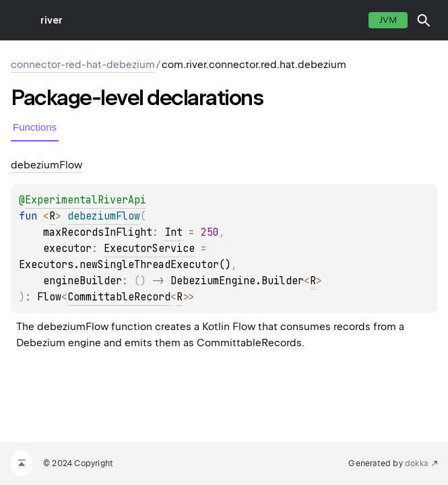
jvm (388, 20)
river (52, 20)
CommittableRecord (119, 297)
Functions (35, 127)
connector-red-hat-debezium (83, 65)
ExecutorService (149, 249)
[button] (424, 20)
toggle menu (20, 20)
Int (173, 232)
